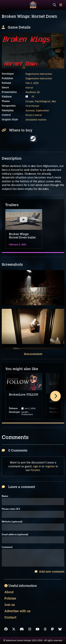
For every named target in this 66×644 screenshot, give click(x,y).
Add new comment (49, 572)
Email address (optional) (15, 535)
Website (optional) (12, 522)
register (50, 466)
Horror (29, 88)
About (9, 592)
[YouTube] (37, 629)
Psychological (43, 101)
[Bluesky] (60, 629)
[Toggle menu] (61, 5)
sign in (37, 466)
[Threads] (45, 629)
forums (35, 470)
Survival (30, 110)
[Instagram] (30, 629)
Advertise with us (17, 611)
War (54, 101)
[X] (14, 629)
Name (5, 496)
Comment (7, 547)
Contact (10, 617)
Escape (29, 101)
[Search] (55, 5)
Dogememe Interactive (39, 74)
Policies (10, 598)
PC (33, 97)
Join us (10, 605)
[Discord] (22, 629)
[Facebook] (6, 629)
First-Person (32, 106)
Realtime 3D (33, 92)
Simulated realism (36, 120)
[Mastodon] (52, 629)
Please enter (11, 509)
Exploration (42, 110)
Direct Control (34, 115)
